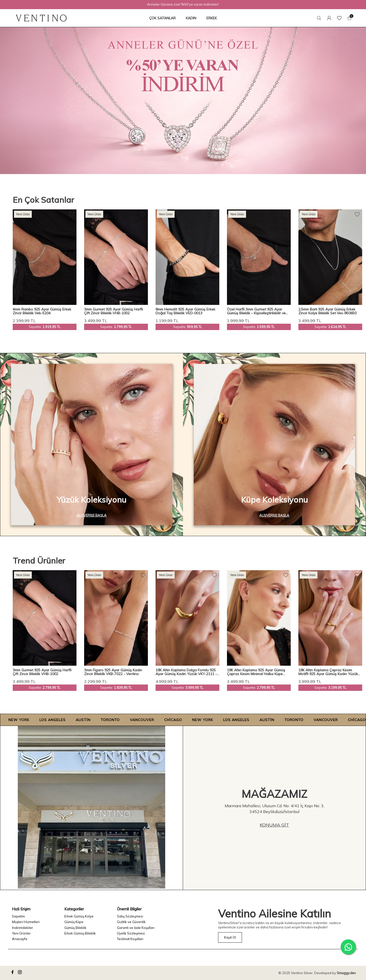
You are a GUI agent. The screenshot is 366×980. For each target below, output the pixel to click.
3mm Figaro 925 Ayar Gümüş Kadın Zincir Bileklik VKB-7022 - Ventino (113, 672)
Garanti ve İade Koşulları (136, 928)
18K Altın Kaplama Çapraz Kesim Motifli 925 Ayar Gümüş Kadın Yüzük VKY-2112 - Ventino (328, 672)
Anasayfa (20, 939)
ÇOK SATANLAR (162, 18)
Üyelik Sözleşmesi (131, 933)
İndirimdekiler (22, 928)
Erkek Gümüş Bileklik (80, 933)
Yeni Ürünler (21, 933)
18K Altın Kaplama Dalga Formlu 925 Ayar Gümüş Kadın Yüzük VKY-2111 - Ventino (186, 672)
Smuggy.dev (346, 973)
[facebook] (13, 973)
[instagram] (21, 973)
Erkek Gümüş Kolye (79, 916)
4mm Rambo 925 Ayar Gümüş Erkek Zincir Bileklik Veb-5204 (42, 311)
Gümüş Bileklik (75, 928)
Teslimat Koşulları (130, 939)
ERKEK (212, 18)
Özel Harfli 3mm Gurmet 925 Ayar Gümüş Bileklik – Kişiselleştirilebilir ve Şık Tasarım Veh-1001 (256, 311)
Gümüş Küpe (74, 922)
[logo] (41, 18)
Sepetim (18, 916)
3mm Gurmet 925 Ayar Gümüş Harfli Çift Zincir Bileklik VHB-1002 (113, 311)
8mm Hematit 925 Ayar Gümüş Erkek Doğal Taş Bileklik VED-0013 (185, 311)
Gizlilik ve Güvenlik (131, 922)
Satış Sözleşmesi (130, 916)
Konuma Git (274, 825)
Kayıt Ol (230, 937)
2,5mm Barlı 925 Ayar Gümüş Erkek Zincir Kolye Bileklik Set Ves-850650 (327, 311)
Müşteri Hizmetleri (26, 922)
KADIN (191, 18)
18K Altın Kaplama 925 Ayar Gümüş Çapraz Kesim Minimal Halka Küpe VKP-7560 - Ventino (256, 672)
